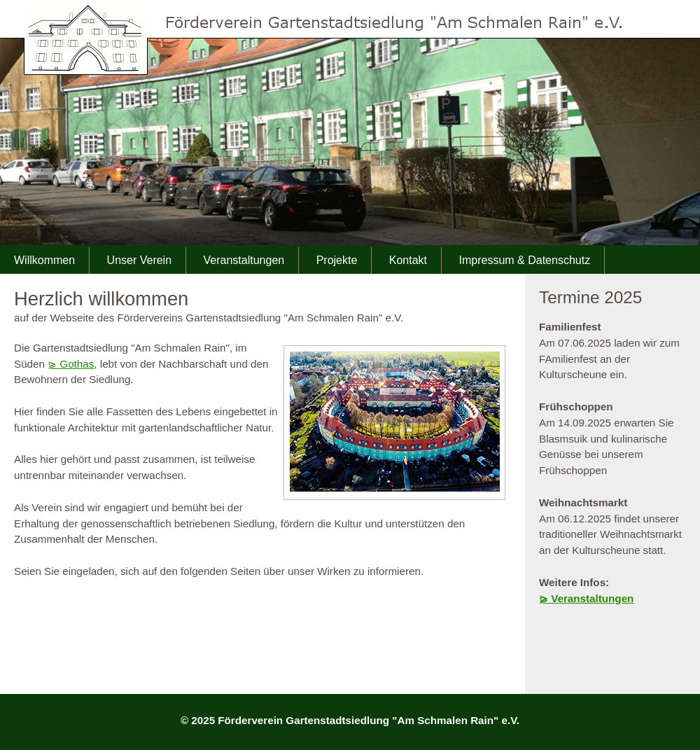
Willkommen (44, 260)
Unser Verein (140, 260)
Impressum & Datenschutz (525, 260)
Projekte (337, 260)
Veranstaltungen (244, 260)
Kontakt (408, 260)
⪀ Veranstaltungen (586, 598)
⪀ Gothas (71, 364)
